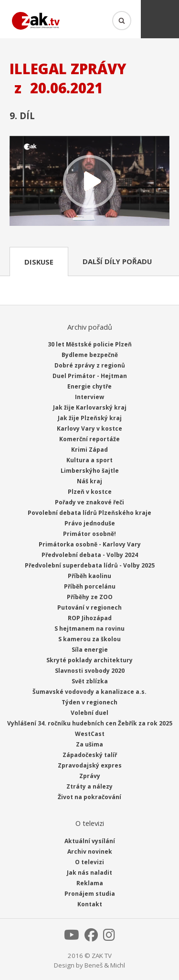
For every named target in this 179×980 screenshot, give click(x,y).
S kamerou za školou (89, 639)
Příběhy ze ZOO (90, 597)
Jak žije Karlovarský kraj (90, 407)
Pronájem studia (90, 894)
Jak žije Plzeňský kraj (90, 418)
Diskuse (39, 262)
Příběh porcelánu (90, 586)
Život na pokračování (89, 797)
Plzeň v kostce (90, 492)
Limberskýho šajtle (90, 471)
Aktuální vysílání (90, 841)
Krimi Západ (89, 450)
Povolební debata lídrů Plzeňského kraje (89, 513)
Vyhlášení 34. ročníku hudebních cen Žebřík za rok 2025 (90, 723)
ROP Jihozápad (90, 618)
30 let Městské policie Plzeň (90, 344)
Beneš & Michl (105, 965)
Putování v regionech (89, 607)
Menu (160, 19)
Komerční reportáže (89, 439)
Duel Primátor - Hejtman (90, 376)
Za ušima (89, 744)
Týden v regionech (89, 702)
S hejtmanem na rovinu (89, 629)
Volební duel (89, 713)
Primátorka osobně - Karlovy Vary (90, 544)
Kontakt (90, 904)
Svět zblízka (90, 681)
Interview (89, 397)
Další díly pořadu (117, 261)
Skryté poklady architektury (89, 660)
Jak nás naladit (89, 873)
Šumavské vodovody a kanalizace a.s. (89, 692)
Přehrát (89, 182)
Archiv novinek (90, 852)
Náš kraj (89, 481)
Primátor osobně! (89, 534)
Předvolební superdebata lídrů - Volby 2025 (90, 565)
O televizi (89, 862)
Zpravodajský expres (90, 765)
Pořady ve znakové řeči (89, 502)
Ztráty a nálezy (89, 786)
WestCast (90, 734)
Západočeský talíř (90, 755)
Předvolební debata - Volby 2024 (90, 555)
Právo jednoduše (90, 523)
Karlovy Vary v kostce (89, 429)
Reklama (90, 883)
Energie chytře (89, 386)
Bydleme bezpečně (90, 355)
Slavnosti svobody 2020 (90, 671)
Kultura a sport (89, 460)
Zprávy (90, 776)
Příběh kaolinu (89, 576)
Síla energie (90, 650)
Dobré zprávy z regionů (90, 365)
